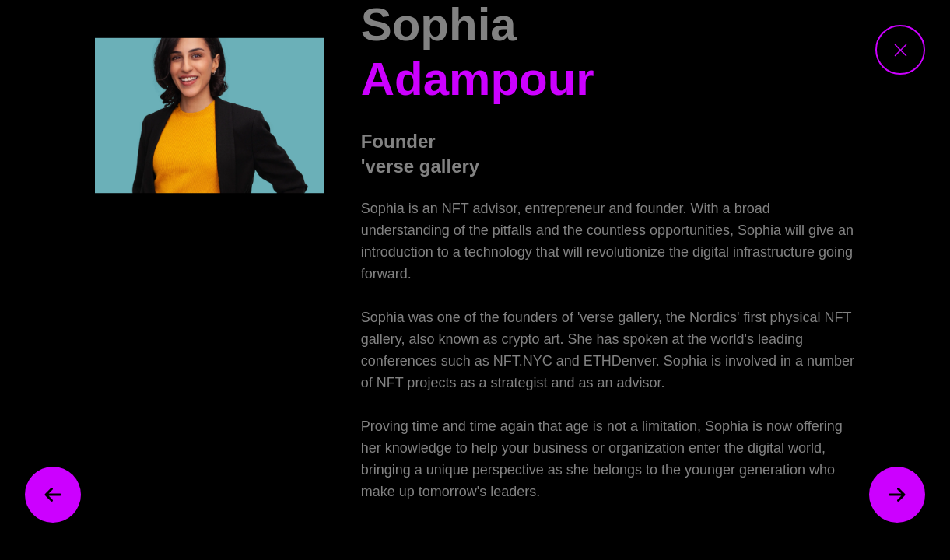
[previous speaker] (53, 495)
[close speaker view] (900, 50)
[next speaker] (897, 495)
